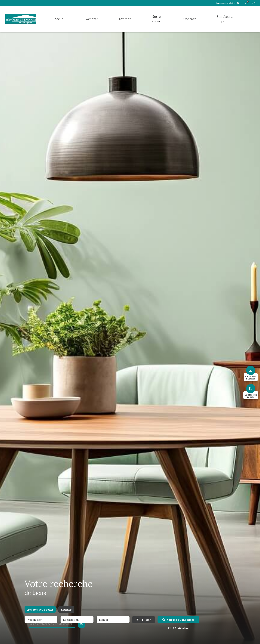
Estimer (66, 610)
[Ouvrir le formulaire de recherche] (144, 620)
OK (82, 624)
